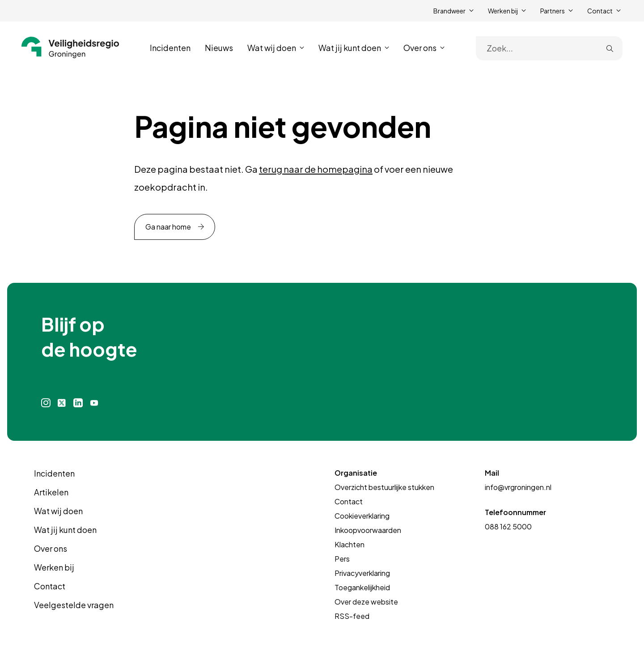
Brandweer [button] (449, 11)
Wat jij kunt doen (65, 530)
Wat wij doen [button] (272, 48)
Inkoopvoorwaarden (368, 530)
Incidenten (170, 48)
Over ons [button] (420, 48)
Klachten (350, 544)
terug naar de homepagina (316, 169)
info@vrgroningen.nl (518, 487)
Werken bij (54, 567)
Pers (342, 559)
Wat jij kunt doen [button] (350, 48)
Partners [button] (553, 11)
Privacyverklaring (362, 573)
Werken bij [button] (503, 11)
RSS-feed (352, 616)
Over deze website (366, 602)
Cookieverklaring (362, 516)
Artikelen (51, 492)
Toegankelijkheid (362, 587)
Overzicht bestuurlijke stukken (384, 487)
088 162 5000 (508, 526)
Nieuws (219, 48)
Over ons (51, 548)
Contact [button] (600, 11)
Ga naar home (168, 227)
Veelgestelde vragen (74, 605)
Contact (50, 586)
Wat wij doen (58, 511)
